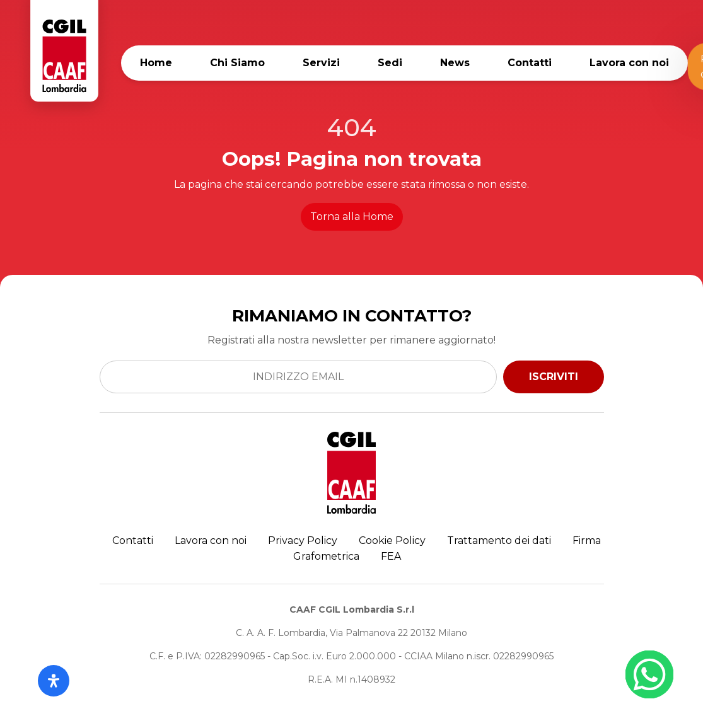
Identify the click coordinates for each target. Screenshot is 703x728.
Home (156, 63)
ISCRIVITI (554, 377)
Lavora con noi (629, 63)
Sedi (390, 63)
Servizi (321, 63)
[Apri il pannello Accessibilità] (54, 681)
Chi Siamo (237, 63)
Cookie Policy (392, 540)
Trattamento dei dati (499, 540)
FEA (391, 556)
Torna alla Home (352, 217)
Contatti (530, 63)
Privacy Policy (303, 540)
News (455, 63)
